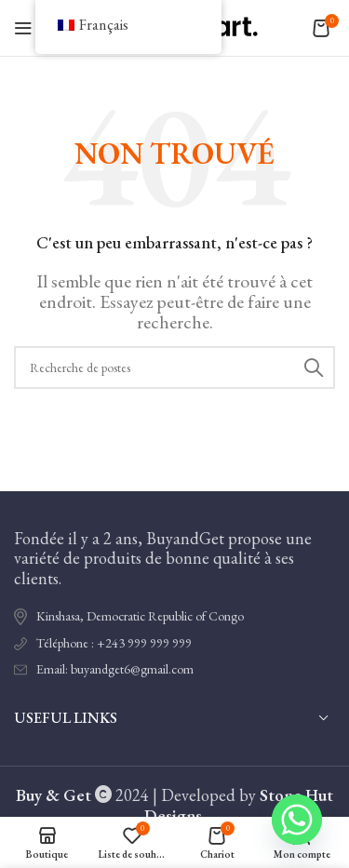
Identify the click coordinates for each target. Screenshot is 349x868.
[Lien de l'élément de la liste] (174, 644)
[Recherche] (174, 367)
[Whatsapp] (297, 820)
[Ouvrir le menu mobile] (23, 28)
